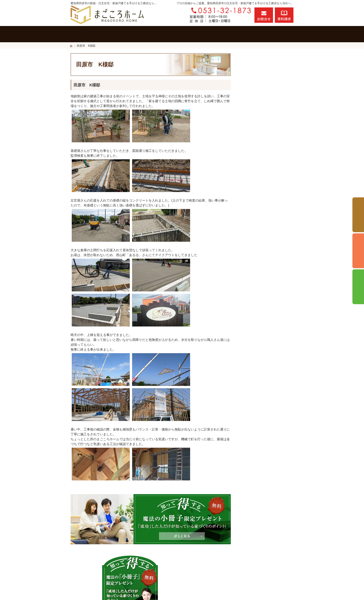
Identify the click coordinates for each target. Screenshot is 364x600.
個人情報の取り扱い (260, 373)
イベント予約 (358, 215)
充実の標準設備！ (258, 274)
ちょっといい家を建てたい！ (266, 239)
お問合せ (264, 15)
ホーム (250, 161)
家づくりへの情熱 (258, 323)
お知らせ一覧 (255, 363)
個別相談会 (358, 251)
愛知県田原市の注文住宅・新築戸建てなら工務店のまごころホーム (227, 588)
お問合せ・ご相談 (258, 353)
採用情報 (252, 333)
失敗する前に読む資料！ (263, 343)
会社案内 (252, 313)
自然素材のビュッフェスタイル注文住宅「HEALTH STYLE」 (268, 183)
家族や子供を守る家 (260, 293)
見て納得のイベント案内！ (265, 209)
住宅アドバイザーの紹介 (263, 249)
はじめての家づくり (260, 284)
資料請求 (284, 15)
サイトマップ (255, 383)
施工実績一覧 (255, 171)
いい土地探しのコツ (260, 219)
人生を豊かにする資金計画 (265, 229)
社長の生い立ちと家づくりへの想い (268, 261)
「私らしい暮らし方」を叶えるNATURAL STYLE (268, 198)
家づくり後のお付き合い (263, 303)
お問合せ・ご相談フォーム (266, 567)
